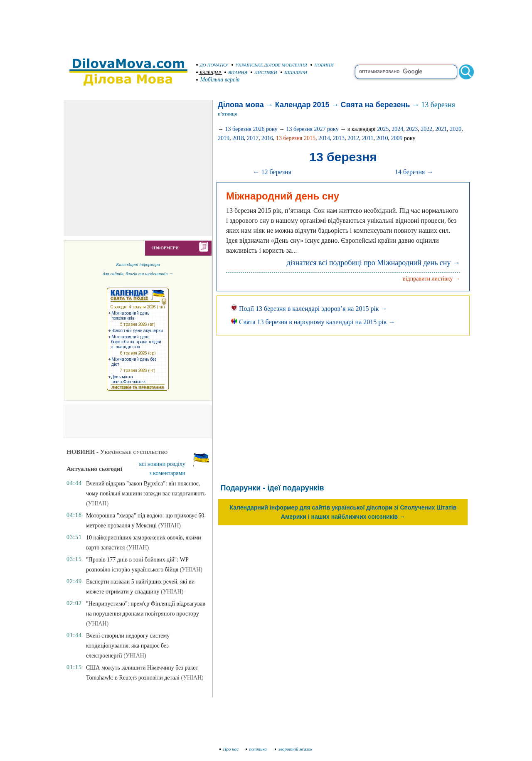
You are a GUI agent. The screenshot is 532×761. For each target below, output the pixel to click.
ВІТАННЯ (236, 72)
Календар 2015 (302, 105)
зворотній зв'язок (294, 749)
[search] (406, 72)
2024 (397, 129)
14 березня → (414, 172)
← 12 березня (272, 172)
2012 (353, 138)
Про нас (229, 749)
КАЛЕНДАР (209, 73)
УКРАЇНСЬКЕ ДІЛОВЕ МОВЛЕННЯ (269, 65)
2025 (383, 129)
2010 (382, 138)
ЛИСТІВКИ (264, 72)
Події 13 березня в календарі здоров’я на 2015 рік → (309, 309)
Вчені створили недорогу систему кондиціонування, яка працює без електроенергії (128, 646)
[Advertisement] (266, 25)
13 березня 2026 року (251, 129)
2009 (397, 138)
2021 (441, 129)
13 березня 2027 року (313, 129)
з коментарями (167, 473)
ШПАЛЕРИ (294, 72)
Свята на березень (376, 105)
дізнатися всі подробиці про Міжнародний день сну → (373, 263)
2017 (253, 138)
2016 (267, 138)
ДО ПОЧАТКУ (212, 65)
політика (257, 749)
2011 (368, 138)
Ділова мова (241, 105)
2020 (456, 129)
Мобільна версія (218, 80)
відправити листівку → (431, 279)
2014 (324, 138)
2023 (412, 129)
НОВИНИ (322, 65)
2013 (339, 138)
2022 (426, 129)
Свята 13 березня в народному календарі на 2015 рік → (313, 322)
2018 (238, 138)
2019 (224, 138)
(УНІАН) (97, 504)
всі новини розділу (163, 464)
